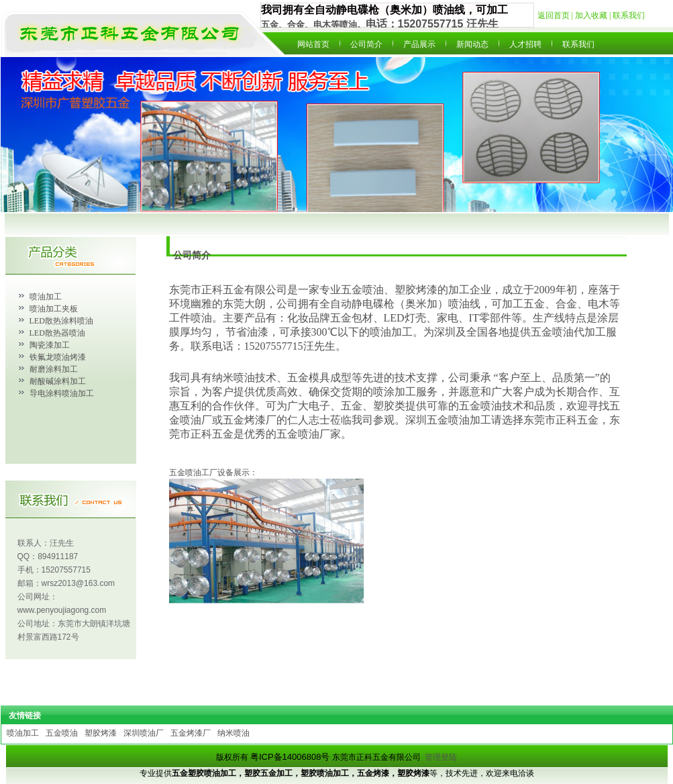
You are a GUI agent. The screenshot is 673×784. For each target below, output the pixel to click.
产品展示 (419, 44)
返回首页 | (556, 15)
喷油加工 (46, 297)
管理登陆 (441, 757)
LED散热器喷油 (57, 333)
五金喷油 (62, 733)
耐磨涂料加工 (54, 369)
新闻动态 (472, 44)
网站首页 (313, 44)
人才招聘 (525, 44)
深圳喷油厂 (144, 733)
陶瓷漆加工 (50, 345)
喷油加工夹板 (54, 309)
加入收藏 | (594, 15)
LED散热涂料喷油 (61, 321)
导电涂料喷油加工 (62, 393)
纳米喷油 (234, 733)
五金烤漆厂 (191, 733)
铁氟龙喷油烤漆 (58, 357)
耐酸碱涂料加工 (58, 381)
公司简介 (366, 44)
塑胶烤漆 (101, 733)
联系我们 (629, 15)
